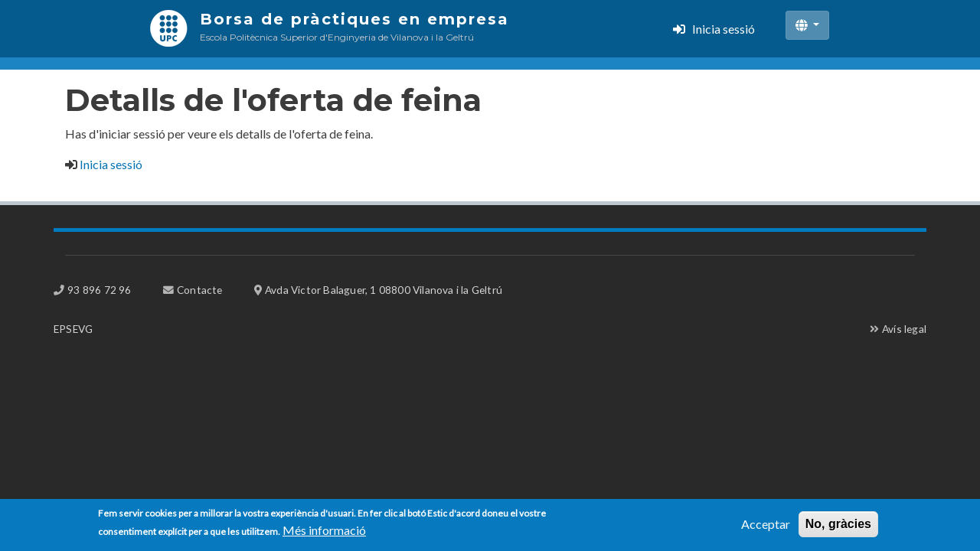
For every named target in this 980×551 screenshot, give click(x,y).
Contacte (200, 290)
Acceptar (766, 527)
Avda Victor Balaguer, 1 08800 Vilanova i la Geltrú (384, 290)
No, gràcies (838, 527)
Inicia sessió (724, 29)
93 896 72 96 (99, 290)
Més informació (324, 533)
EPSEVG (73, 329)
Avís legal (904, 329)
